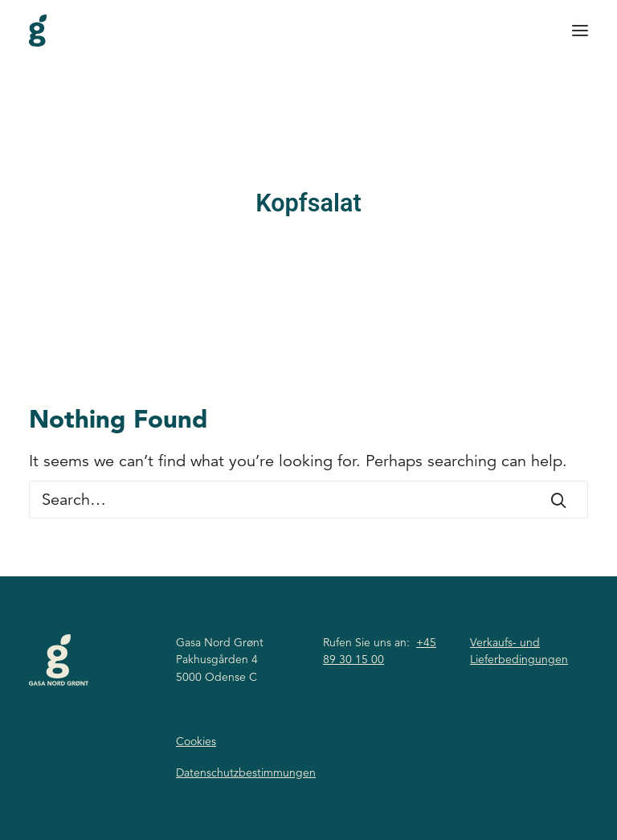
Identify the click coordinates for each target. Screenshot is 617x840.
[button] (580, 31)
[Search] (308, 500)
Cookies (196, 741)
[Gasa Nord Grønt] (38, 31)
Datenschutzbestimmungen (246, 772)
